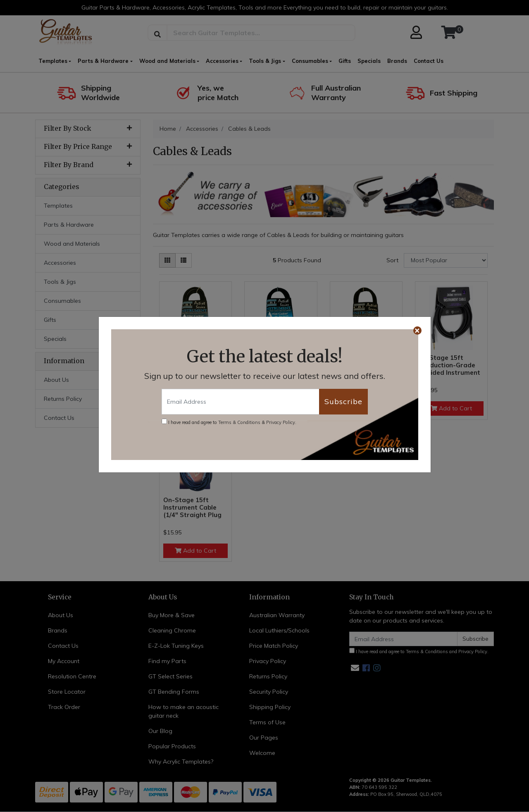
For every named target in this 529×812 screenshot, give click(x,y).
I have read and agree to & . (229, 422)
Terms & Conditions (239, 422)
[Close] (417, 331)
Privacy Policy (281, 422)
